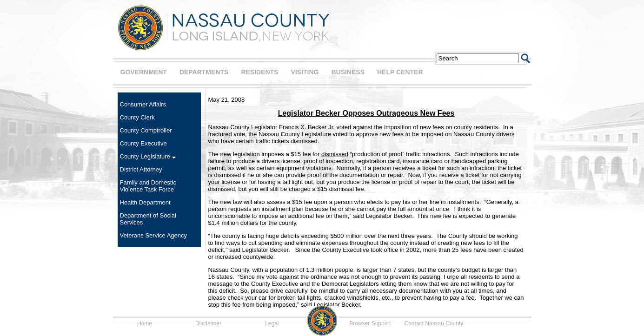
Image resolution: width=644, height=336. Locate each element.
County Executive (143, 143)
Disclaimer (208, 323)
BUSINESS (348, 72)
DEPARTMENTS (204, 72)
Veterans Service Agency (154, 235)
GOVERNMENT (144, 72)
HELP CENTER (400, 72)
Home (145, 323)
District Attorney (141, 169)
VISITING (305, 72)
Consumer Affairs (143, 104)
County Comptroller (146, 130)
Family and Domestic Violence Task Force (148, 186)
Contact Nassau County (434, 323)
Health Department (145, 202)
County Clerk (137, 117)
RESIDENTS (259, 72)
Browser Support (370, 323)
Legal (272, 323)
